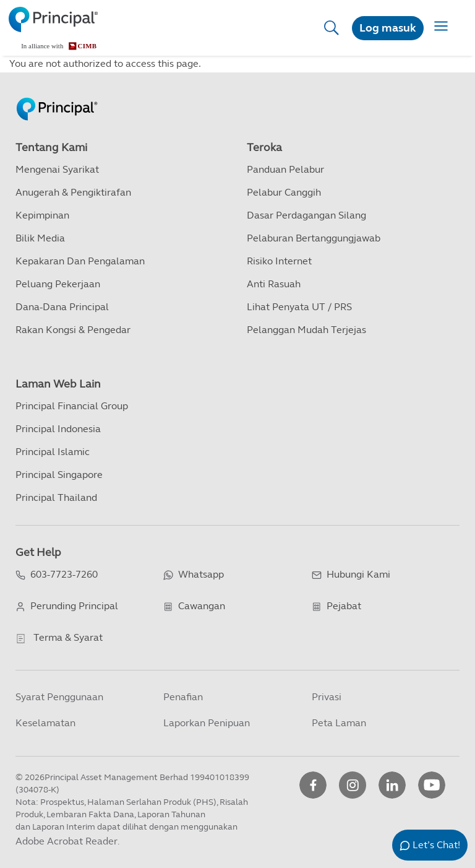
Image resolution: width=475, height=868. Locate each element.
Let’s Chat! (436, 845)
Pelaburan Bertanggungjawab (314, 238)
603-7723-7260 (64, 574)
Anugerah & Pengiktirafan (73, 192)
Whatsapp (201, 574)
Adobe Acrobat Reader (66, 841)
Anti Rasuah (274, 284)
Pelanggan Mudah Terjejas (306, 330)
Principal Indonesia (58, 429)
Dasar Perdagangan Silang (306, 215)
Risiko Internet (279, 261)
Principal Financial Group (72, 406)
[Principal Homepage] (57, 96)
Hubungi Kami (358, 574)
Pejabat (344, 606)
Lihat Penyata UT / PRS (299, 307)
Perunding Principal (74, 606)
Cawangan (202, 606)
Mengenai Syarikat (57, 169)
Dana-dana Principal (62, 307)
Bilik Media (40, 238)
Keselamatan (45, 723)
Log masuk (388, 28)
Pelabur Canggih (284, 192)
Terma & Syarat (68, 637)
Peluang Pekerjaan (58, 284)
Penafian (183, 697)
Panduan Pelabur (285, 169)
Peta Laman (339, 723)
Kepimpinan (42, 215)
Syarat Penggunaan (59, 697)
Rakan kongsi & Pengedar (73, 330)
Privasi (327, 697)
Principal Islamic (53, 452)
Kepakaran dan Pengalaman (80, 261)
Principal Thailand (56, 497)
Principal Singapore (59, 475)
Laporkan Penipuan (207, 723)
